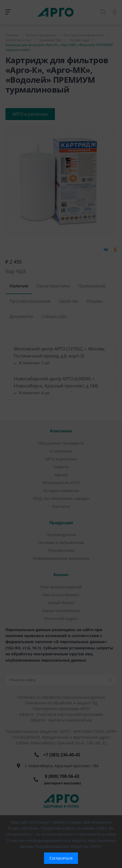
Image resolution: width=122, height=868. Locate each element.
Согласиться (61, 858)
